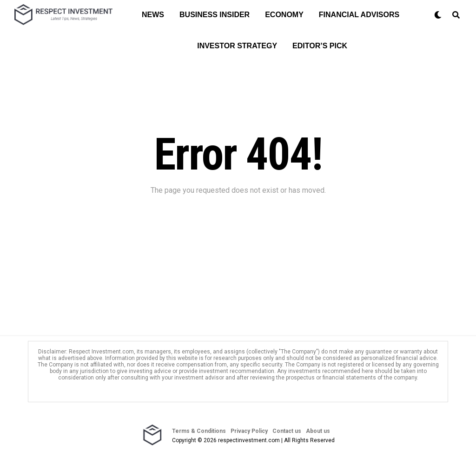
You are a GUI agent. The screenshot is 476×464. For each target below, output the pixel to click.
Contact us (287, 431)
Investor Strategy (237, 46)
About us (318, 431)
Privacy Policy (249, 431)
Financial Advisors (359, 15)
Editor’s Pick (320, 46)
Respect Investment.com (101, 352)
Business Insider (215, 15)
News (153, 15)
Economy (284, 15)
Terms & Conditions (199, 431)
